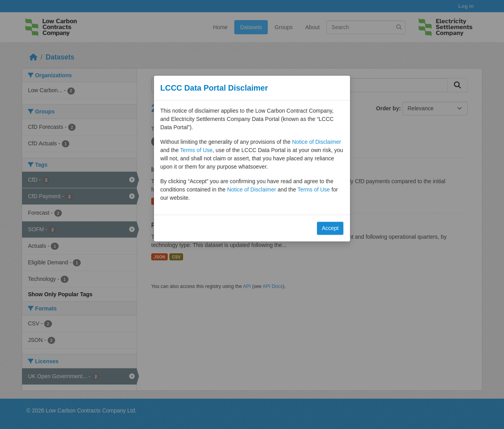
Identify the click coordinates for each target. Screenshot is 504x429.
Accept (330, 228)
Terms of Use (196, 150)
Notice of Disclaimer (317, 142)
